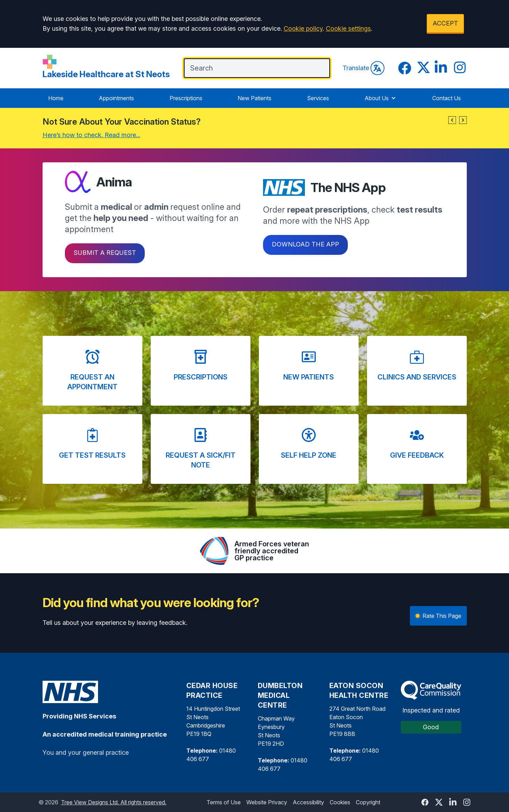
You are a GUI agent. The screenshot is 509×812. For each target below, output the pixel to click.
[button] (452, 120)
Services (318, 98)
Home (56, 98)
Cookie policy (303, 28)
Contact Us (447, 98)
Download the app (305, 244)
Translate (364, 68)
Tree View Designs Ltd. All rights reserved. (114, 802)
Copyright (368, 802)
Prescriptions (186, 98)
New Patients (254, 98)
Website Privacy (267, 802)
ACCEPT (445, 23)
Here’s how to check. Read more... (91, 135)
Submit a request (105, 253)
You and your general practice (86, 752)
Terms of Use (224, 802)
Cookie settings (348, 28)
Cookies (340, 802)
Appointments (116, 98)
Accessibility (308, 802)
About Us (381, 98)
